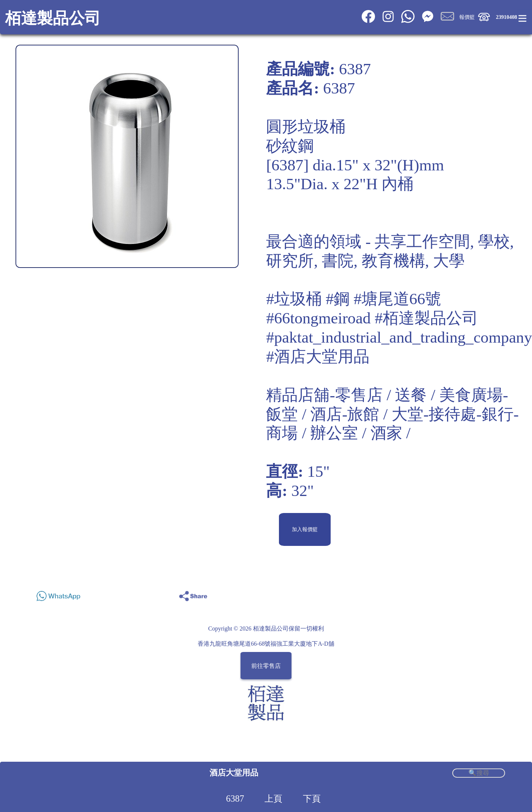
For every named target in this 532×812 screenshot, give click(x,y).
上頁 (273, 799)
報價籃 (467, 17)
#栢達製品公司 (426, 318)
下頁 (312, 799)
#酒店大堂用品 (318, 356)
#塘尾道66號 (397, 299)
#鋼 (338, 299)
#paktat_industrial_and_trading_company (399, 337)
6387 (235, 799)
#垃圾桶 (294, 299)
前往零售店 (266, 666)
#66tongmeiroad (318, 318)
